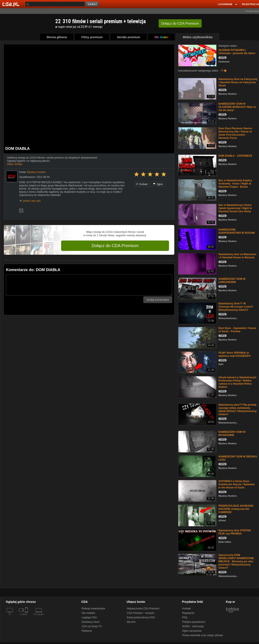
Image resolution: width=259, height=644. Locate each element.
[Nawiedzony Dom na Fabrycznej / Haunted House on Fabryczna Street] (197, 88)
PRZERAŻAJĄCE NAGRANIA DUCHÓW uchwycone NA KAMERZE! (236, 509)
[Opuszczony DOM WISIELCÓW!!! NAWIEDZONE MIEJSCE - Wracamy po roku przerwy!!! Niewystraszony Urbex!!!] (197, 564)
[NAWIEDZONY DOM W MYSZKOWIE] (197, 441)
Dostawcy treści (91, 622)
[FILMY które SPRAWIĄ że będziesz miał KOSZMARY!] (197, 362)
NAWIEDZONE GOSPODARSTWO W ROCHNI (237, 231)
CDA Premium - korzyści (141, 613)
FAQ (185, 617)
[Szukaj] (55, 4)
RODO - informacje (193, 626)
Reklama (87, 631)
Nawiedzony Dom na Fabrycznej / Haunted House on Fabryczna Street (238, 82)
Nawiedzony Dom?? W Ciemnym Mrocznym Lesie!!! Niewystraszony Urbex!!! (236, 307)
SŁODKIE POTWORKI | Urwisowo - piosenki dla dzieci (237, 52)
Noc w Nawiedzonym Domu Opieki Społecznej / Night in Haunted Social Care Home (235, 208)
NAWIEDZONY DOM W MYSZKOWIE (232, 434)
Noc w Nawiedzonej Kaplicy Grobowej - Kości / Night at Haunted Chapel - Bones (235, 184)
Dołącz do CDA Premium (115, 246)
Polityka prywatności (194, 622)
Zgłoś (158, 184)
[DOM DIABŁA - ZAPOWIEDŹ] (197, 165)
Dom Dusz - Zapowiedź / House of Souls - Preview (237, 330)
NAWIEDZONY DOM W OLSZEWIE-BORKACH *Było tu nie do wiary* (237, 107)
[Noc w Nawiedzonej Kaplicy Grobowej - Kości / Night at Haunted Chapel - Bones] (197, 190)
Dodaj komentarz (158, 300)
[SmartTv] (27, 617)
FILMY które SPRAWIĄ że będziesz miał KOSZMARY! (235, 354)
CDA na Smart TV (92, 626)
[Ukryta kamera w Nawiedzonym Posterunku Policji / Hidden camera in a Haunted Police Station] (197, 387)
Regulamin (188, 613)
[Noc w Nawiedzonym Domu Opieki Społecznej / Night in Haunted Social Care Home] (197, 214)
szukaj (93, 4)
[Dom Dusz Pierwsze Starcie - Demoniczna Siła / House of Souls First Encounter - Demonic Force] (197, 138)
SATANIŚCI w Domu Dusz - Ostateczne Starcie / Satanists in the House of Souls (237, 484)
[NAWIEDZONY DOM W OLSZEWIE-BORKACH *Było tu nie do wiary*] (197, 113)
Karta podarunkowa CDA (141, 617)
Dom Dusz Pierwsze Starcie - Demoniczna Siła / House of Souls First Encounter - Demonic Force (236, 133)
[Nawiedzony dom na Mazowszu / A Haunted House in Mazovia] (197, 264)
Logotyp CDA (89, 617)
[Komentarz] (89, 285)
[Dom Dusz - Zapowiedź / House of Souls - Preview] (197, 337)
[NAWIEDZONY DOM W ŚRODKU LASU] (197, 466)
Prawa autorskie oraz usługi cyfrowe (203, 635)
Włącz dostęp (15, 164)
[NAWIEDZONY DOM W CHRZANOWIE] (197, 288)
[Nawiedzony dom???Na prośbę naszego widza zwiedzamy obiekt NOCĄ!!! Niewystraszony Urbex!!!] (197, 414)
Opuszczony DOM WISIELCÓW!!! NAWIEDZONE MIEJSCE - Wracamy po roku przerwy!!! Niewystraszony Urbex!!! (236, 561)
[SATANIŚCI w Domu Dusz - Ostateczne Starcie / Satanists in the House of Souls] (197, 490)
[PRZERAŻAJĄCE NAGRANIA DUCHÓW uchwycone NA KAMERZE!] (197, 515)
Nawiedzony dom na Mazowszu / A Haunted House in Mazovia (237, 256)
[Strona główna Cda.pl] (11, 4)
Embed (142, 184)
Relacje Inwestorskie (93, 609)
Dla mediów (88, 613)
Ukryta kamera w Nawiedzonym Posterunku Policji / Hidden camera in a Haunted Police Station (237, 382)
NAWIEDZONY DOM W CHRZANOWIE (232, 281)
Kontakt (187, 609)
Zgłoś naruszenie (192, 631)
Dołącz (180, 23)
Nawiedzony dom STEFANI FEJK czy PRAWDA (235, 532)
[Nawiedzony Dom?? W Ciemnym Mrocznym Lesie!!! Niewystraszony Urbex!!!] (197, 313)
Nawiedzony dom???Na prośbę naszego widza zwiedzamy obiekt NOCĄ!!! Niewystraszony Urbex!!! (238, 410)
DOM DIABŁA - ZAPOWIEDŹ (235, 156)
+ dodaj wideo (252, 11)
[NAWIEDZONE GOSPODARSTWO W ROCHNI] (197, 239)
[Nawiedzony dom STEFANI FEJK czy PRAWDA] (197, 540)
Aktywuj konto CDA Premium (143, 609)
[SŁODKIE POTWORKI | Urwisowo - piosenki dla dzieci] (197, 55)
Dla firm (131, 622)
